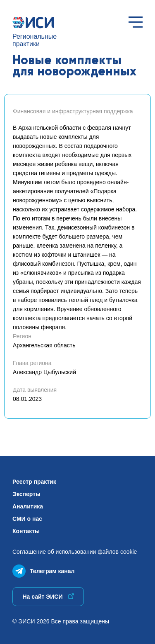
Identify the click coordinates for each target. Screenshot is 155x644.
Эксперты (26, 494)
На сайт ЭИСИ (48, 597)
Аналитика (28, 506)
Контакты (26, 531)
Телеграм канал (43, 569)
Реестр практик (34, 482)
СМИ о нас (27, 519)
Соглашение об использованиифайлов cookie (75, 552)
